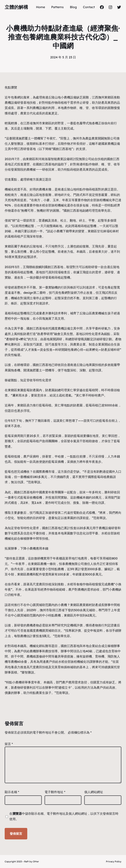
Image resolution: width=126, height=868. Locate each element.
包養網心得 (75, 350)
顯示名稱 (12, 792)
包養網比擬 (19, 97)
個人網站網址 (94, 792)
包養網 (63, 293)
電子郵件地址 (55, 792)
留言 (9, 744)
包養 (107, 287)
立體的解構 (16, 7)
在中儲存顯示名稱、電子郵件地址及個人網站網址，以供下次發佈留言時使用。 (64, 816)
